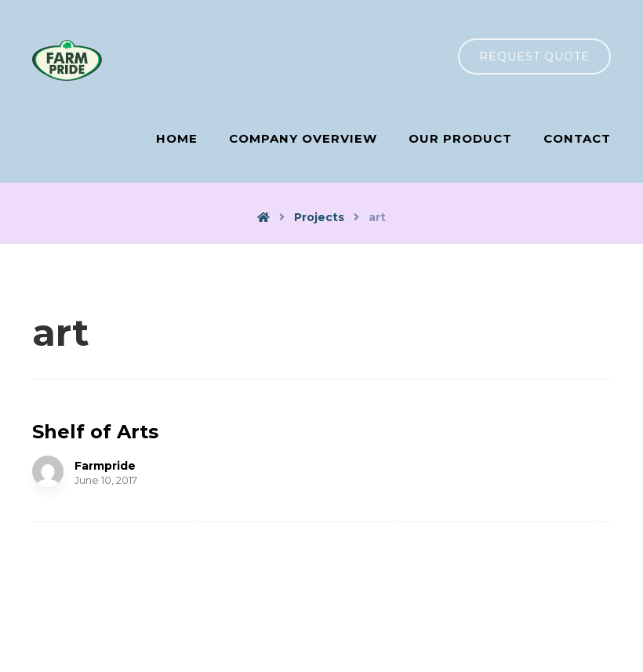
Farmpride (105, 466)
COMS (398, 643)
